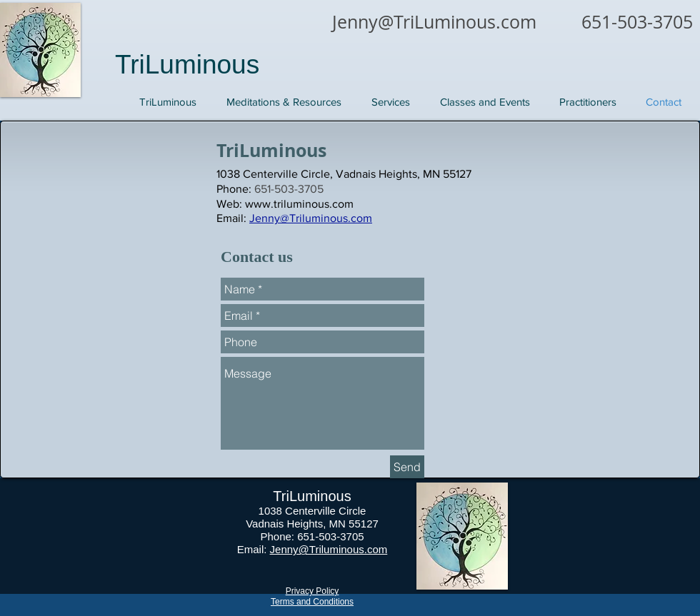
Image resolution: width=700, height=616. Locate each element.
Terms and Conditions (312, 602)
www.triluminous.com (299, 204)
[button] (391, 102)
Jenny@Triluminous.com (329, 549)
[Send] (407, 467)
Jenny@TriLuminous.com (434, 22)
